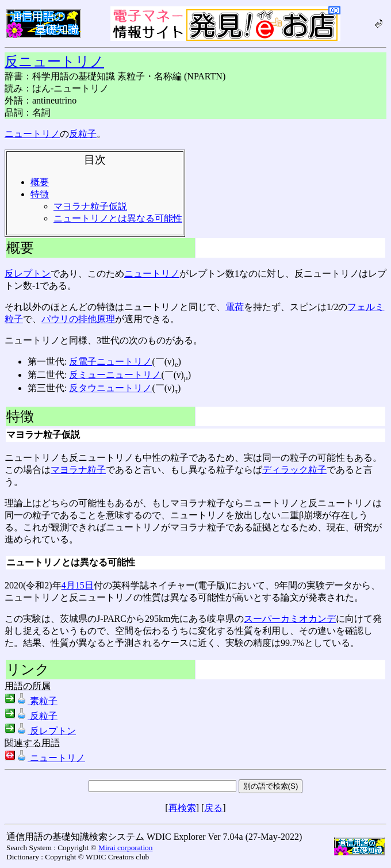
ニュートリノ (32, 134)
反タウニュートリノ (110, 388)
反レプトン (28, 274)
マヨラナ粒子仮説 (90, 206)
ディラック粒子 (294, 470)
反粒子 (83, 134)
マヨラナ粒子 (78, 470)
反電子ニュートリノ (110, 362)
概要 (40, 182)
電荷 (235, 307)
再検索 (182, 808)
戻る (213, 808)
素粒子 (31, 701)
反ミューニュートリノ (115, 375)
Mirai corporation (125, 848)
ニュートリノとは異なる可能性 (118, 218)
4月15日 (78, 585)
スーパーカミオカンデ (290, 619)
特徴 (40, 194)
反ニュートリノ (54, 62)
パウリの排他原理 (78, 319)
